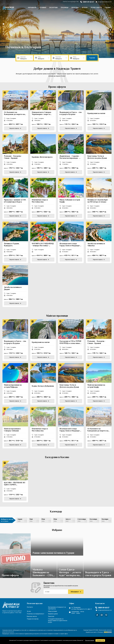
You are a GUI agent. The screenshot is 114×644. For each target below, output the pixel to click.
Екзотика (75, 8)
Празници (65, 8)
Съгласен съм (100, 640)
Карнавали (32, 8)
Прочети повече (90, 640)
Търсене (92, 58)
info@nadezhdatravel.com (104, 2)
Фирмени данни (53, 614)
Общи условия (52, 611)
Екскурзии (53, 8)
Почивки (43, 8)
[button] (3, 24)
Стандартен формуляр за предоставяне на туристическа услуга (58, 621)
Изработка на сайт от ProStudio (94, 632)
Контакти (30, 607)
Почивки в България (23, 48)
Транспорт (51, 616)
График (108, 8)
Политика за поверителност (36, 614)
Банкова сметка (32, 616)
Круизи (85, 8)
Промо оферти (96, 8)
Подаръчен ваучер (33, 619)
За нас (29, 611)
